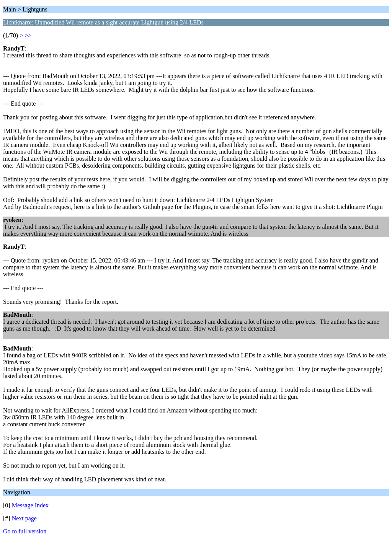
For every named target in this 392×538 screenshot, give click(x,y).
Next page (24, 518)
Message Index (30, 505)
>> (28, 35)
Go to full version (25, 531)
